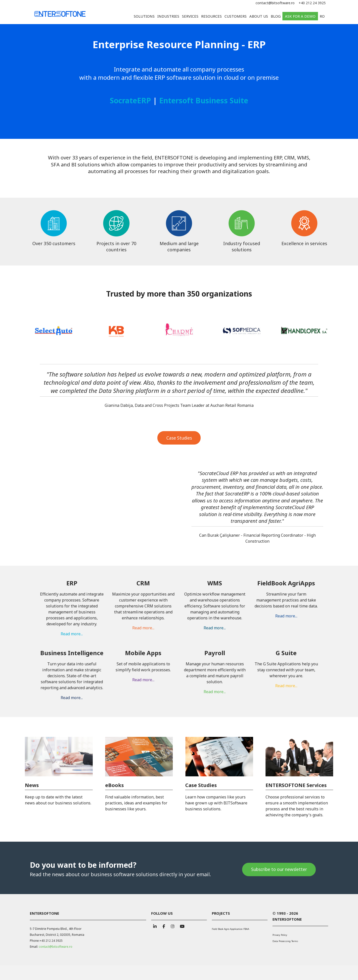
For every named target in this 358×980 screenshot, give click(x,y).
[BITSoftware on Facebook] (164, 925)
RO (322, 16)
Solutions (144, 16)
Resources (211, 16)
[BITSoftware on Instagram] (173, 925)
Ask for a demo (300, 16)
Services (190, 16)
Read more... (72, 587)
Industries (168, 16)
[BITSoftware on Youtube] (181, 925)
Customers (236, 16)
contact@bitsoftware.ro (275, 3)
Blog (276, 16)
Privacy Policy (280, 935)
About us (259, 16)
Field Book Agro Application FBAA (230, 929)
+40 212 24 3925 (312, 3)
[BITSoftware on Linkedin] (155, 925)
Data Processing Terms (285, 941)
